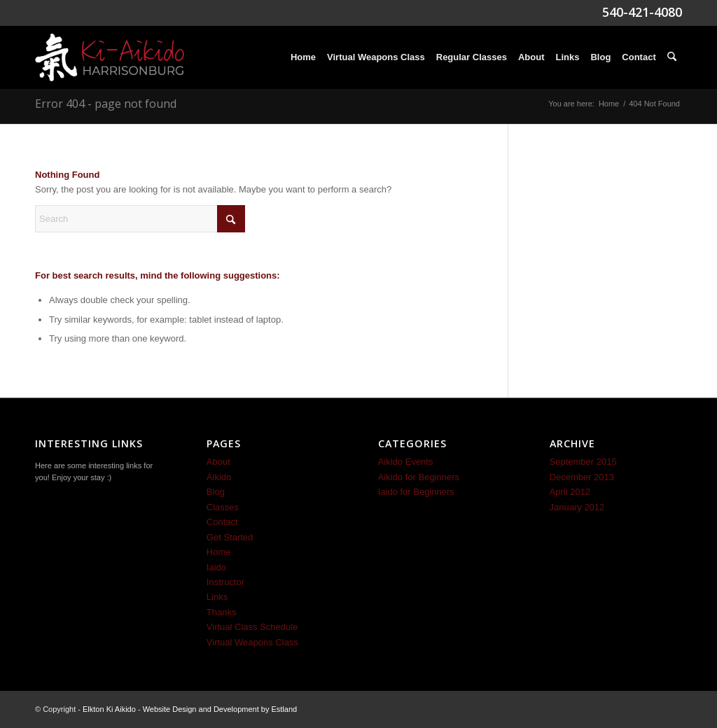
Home (219, 552)
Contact (222, 522)
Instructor (225, 582)
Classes (223, 507)
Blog (216, 492)
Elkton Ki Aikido (109, 709)
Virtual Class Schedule (252, 627)
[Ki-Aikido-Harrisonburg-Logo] (110, 57)
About (218, 462)
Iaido (216, 567)
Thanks (222, 612)
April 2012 (570, 492)
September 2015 (583, 462)
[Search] (672, 57)
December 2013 (582, 477)
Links (217, 597)
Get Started (230, 537)
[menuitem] (303, 57)
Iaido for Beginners (416, 492)
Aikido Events (406, 462)
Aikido (219, 477)
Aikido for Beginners (419, 477)
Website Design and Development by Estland (220, 709)
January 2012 (577, 507)
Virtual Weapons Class (252, 642)
